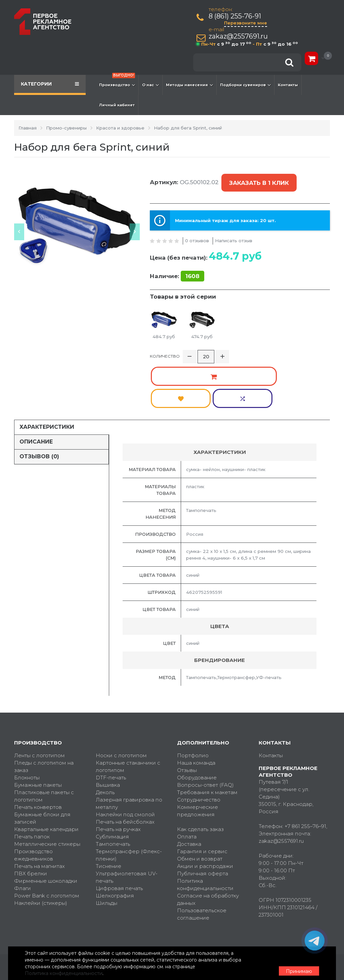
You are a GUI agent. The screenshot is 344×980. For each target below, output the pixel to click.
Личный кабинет (117, 105)
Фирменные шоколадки (46, 829)
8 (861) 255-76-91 (236, 16)
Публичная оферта (203, 821)
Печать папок (32, 784)
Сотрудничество (199, 747)
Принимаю (293, 964)
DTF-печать (111, 725)
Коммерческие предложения (198, 758)
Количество (165, 347)
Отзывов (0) (39, 404)
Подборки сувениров (245, 85)
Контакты (288, 85)
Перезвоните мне (247, 23)
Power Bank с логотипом (47, 843)
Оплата (187, 784)
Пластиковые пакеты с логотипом (44, 744)
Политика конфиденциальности (205, 832)
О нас (150, 85)
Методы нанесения (189, 85)
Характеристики (47, 375)
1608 (192, 265)
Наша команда (196, 710)
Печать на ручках (118, 777)
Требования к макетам (207, 740)
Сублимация (112, 784)
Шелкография (115, 843)
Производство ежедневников (34, 803)
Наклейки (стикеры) (41, 851)
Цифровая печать (119, 836)
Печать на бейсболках (125, 769)
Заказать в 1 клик (257, 178)
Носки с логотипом (121, 703)
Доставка (189, 792)
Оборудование (197, 725)
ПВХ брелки (31, 821)
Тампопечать (113, 792)
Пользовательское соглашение (202, 862)
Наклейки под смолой (125, 762)
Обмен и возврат (200, 806)
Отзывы (187, 718)
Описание (36, 389)
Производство (117, 82)
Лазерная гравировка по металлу (129, 751)
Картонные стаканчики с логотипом (128, 714)
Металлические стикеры (47, 792)
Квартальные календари (46, 777)
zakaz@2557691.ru (240, 36)
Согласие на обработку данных (208, 847)
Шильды (106, 851)
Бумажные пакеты (38, 733)
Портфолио (193, 703)
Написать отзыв (234, 229)
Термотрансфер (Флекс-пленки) (129, 803)
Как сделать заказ (200, 777)
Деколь (105, 740)
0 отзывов (197, 229)
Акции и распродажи (205, 814)
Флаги (23, 836)
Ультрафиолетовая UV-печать (127, 825)
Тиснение (109, 814)
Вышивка (108, 733)
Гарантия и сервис (202, 799)
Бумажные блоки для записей (42, 766)
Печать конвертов (38, 755)
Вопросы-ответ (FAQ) (205, 733)
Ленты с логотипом (39, 703)
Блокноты (27, 725)
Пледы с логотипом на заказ (44, 714)
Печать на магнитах (39, 814)
